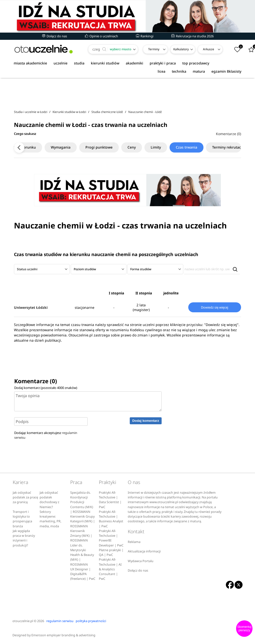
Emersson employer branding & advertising (63, 635)
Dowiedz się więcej (215, 307)
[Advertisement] (127, 92)
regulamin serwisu (60, 621)
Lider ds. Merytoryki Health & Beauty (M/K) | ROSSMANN (82, 555)
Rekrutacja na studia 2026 (192, 36)
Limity (148, 147)
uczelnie (61, 63)
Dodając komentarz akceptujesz (46, 435)
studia (79, 63)
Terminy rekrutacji (220, 147)
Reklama (134, 542)
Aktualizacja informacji (144, 551)
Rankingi (145, 36)
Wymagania (53, 147)
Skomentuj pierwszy (244, 629)
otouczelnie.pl (23, 621)
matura (199, 71)
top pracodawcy (196, 63)
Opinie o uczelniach (101, 36)
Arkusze (209, 49)
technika (179, 71)
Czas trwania (179, 147)
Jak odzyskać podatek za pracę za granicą (25, 497)
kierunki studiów (105, 63)
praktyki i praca (163, 63)
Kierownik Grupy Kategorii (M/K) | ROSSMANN (83, 521)
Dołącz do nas (55, 36)
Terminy (154, 49)
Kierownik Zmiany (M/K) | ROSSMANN (81, 536)
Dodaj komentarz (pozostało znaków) (46, 388)
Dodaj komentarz (146, 421)
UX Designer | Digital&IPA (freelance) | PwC (83, 574)
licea (161, 71)
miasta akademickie (30, 63)
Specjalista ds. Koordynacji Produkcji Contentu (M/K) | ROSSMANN (82, 502)
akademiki (134, 63)
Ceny (124, 147)
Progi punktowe (91, 147)
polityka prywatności (91, 621)
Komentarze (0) (228, 134)
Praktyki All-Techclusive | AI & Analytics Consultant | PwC (110, 569)
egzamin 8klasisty (226, 71)
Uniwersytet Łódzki (31, 307)
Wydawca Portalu (141, 561)
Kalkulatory (181, 49)
